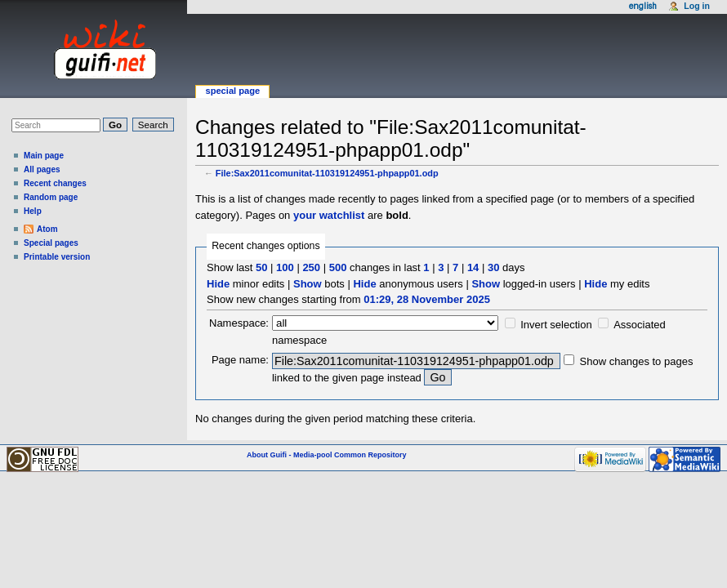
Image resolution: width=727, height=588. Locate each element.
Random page (51, 197)
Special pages (51, 243)
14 (473, 267)
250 (311, 267)
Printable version (57, 257)
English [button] (643, 6)
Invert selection (556, 325)
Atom (47, 229)
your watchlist (329, 215)
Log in (697, 6)
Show (308, 284)
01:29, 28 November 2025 (427, 299)
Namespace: (239, 323)
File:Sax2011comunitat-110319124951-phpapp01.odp (327, 173)
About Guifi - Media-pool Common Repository (327, 455)
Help (33, 211)
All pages (42, 169)
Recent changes (55, 183)
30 (493, 267)
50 (261, 267)
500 (338, 267)
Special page (232, 91)
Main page (44, 156)
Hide (218, 284)
